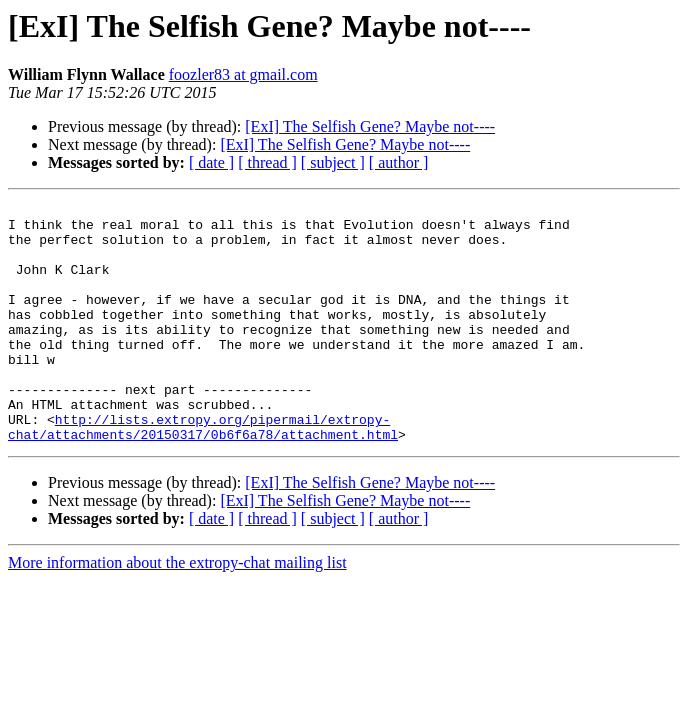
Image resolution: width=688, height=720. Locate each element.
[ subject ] (333, 162)
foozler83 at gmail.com (243, 74)
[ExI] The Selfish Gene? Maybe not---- (370, 126)
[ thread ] (267, 162)
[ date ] (211, 162)
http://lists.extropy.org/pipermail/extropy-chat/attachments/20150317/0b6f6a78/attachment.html (203, 473)
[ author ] (399, 162)
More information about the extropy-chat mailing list (177, 610)
